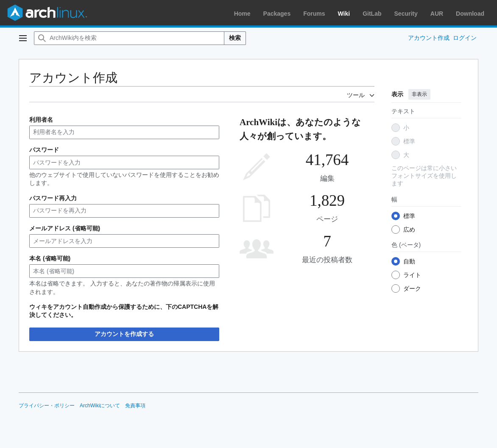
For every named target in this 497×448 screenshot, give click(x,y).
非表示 (419, 94)
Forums (314, 14)
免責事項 (135, 406)
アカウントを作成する (124, 334)
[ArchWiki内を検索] (129, 38)
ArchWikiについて (100, 406)
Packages (277, 14)
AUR (437, 14)
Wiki (344, 14)
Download (470, 14)
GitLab (372, 14)
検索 (235, 38)
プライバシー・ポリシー (47, 406)
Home (242, 14)
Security (406, 14)
